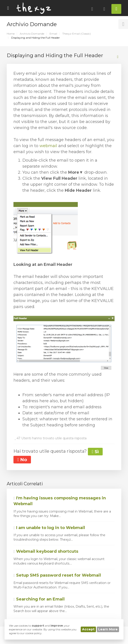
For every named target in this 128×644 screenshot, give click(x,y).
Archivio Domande (32, 34)
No (22, 460)
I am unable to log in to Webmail (49, 528)
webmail (48, 146)
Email (53, 34)
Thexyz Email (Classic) (77, 34)
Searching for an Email (39, 599)
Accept (88, 629)
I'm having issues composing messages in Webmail (60, 501)
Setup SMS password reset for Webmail (57, 575)
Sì (95, 452)
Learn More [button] (108, 629)
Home (11, 34)
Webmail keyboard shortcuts (46, 551)
